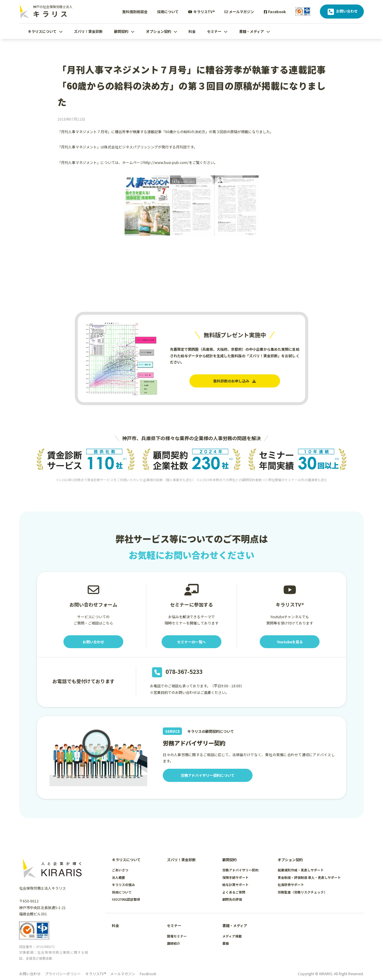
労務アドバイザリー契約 (240, 870)
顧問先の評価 (232, 899)
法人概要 (118, 877)
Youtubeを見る (290, 642)
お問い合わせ (342, 12)
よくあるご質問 (234, 892)
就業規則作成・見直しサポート (301, 870)
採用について (168, 12)
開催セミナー (177, 936)
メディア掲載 (232, 936)
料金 (192, 31)
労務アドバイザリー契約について (208, 775)
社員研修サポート (291, 885)
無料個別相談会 (135, 12)
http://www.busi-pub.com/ (166, 162)
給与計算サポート (235, 885)
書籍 (226, 943)
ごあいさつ (120, 870)
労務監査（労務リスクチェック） (302, 892)
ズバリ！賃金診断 (88, 31)
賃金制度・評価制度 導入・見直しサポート (309, 877)
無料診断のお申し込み (235, 381)
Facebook (275, 12)
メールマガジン (239, 12)
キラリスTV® (202, 12)
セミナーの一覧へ (191, 642)
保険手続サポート (235, 877)
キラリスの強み (123, 885)
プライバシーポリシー (63, 974)
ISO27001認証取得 (126, 899)
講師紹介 (174, 943)
